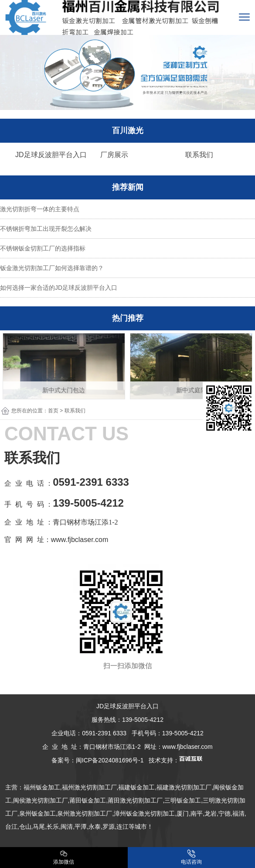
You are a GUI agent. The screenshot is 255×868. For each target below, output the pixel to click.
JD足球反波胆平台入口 (51, 155)
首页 (53, 411)
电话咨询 (191, 857)
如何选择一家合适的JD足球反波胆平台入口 (59, 288)
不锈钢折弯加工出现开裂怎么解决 (46, 229)
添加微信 (64, 857)
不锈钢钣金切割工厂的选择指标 (43, 248)
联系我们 (199, 155)
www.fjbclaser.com (188, 747)
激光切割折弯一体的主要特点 (40, 209)
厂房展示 (114, 155)
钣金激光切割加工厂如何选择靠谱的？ (52, 268)
